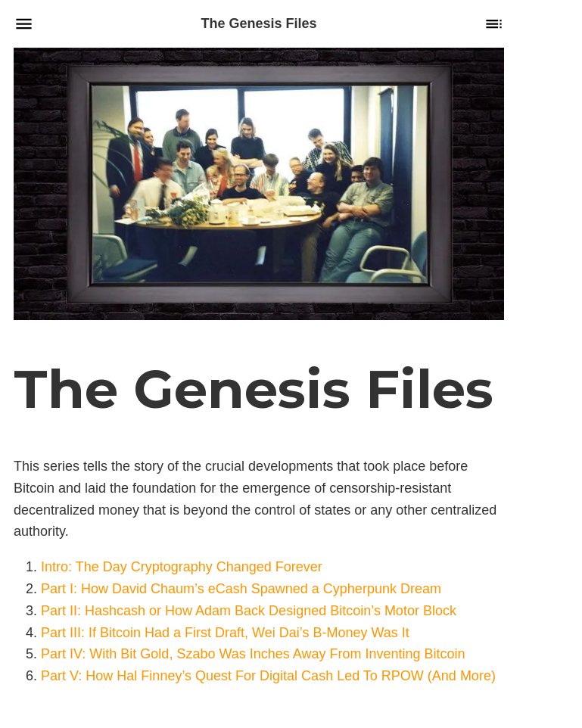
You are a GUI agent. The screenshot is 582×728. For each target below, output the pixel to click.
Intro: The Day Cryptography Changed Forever (182, 567)
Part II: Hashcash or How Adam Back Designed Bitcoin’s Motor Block (249, 610)
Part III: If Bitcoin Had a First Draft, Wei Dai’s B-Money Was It (225, 632)
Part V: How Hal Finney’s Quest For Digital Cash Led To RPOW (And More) (268, 676)
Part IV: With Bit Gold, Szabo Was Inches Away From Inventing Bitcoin (253, 654)
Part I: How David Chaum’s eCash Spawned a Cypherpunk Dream (241, 589)
